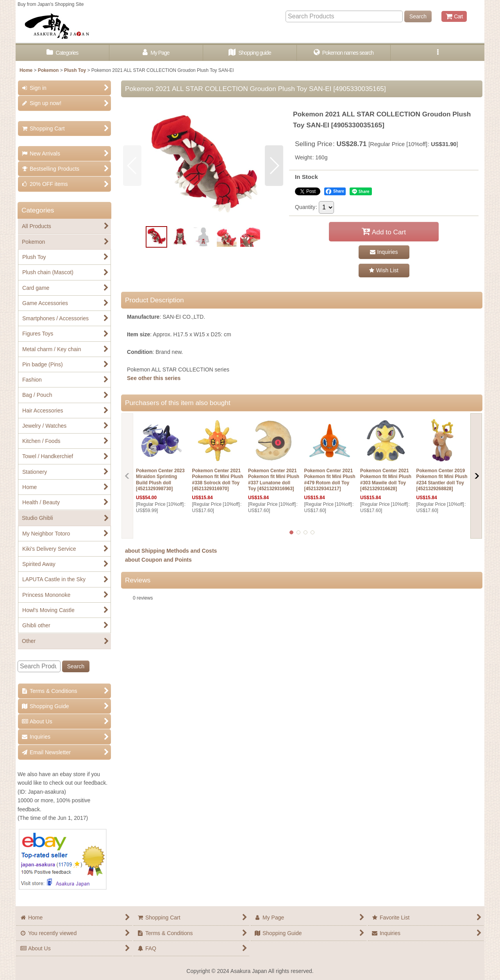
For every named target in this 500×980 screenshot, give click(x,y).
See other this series (154, 378)
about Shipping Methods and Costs (171, 551)
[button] (437, 53)
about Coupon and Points (158, 560)
